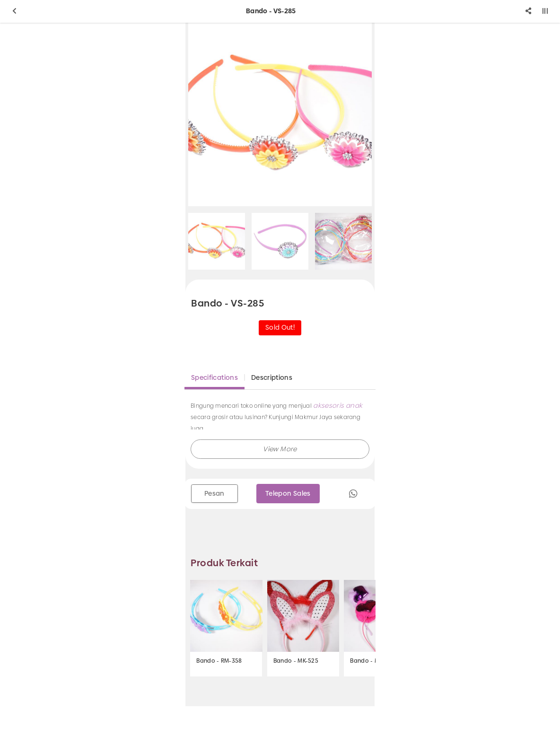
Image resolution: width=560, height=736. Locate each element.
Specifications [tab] (214, 377)
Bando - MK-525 (296, 661)
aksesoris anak (338, 405)
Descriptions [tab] (272, 377)
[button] (280, 449)
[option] (280, 114)
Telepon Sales (288, 493)
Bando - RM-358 (219, 661)
